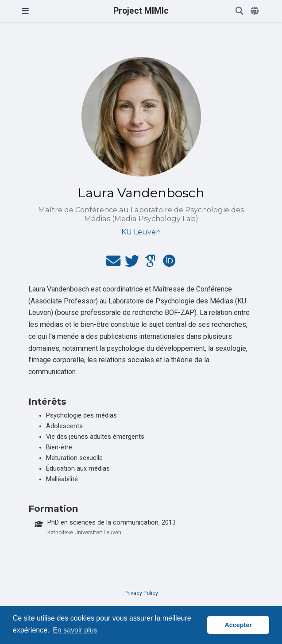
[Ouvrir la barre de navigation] (25, 11)
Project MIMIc (141, 11)
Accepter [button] (238, 625)
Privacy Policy (141, 593)
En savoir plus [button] (75, 630)
